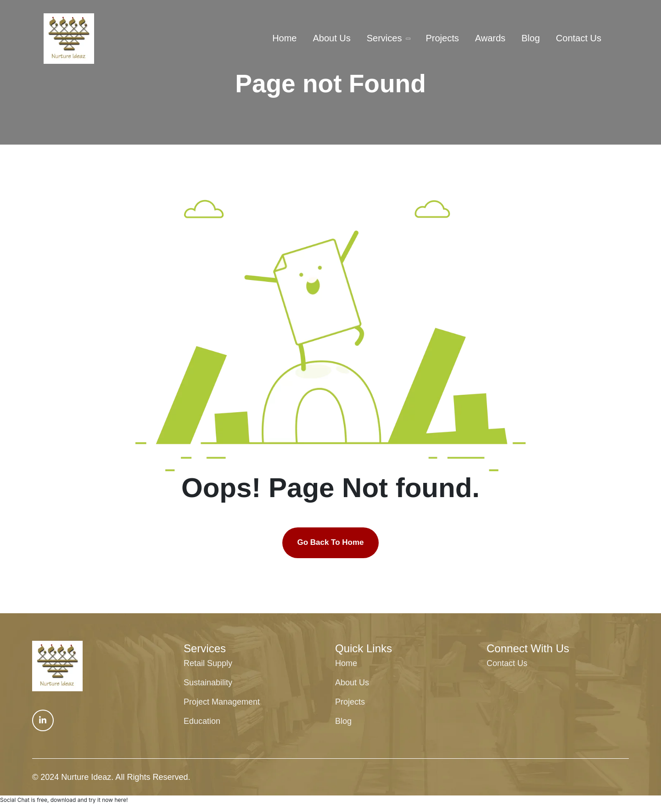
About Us (331, 38)
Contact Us (579, 38)
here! (121, 800)
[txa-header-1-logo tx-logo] (69, 39)
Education (202, 721)
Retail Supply (208, 663)
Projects (442, 38)
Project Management (222, 702)
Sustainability (208, 683)
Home (284, 38)
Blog (531, 38)
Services (384, 38)
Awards (490, 38)
